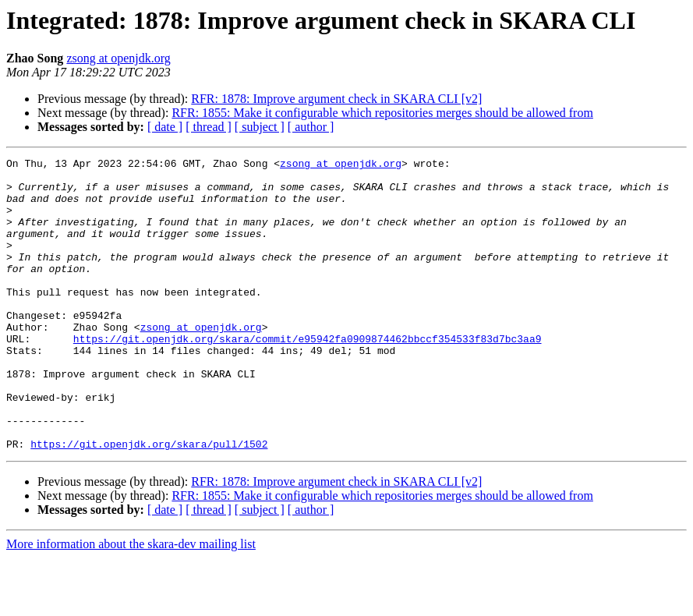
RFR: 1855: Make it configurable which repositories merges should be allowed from (382, 113)
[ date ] (165, 127)
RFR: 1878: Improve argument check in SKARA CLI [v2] (336, 99)
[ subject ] (260, 127)
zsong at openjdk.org (118, 58)
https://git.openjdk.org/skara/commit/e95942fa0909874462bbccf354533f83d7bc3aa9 (308, 376)
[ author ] (311, 127)
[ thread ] (209, 127)
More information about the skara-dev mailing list (131, 602)
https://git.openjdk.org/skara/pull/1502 (149, 502)
